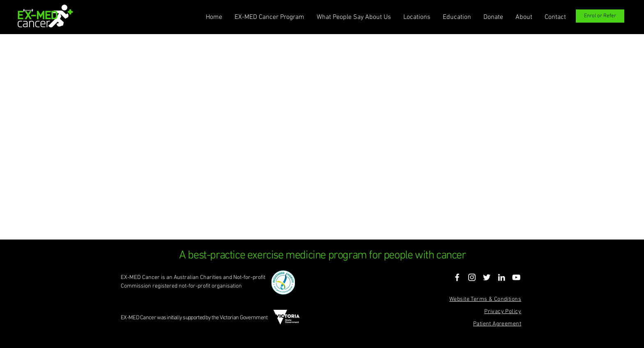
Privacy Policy (503, 312)
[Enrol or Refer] (600, 16)
